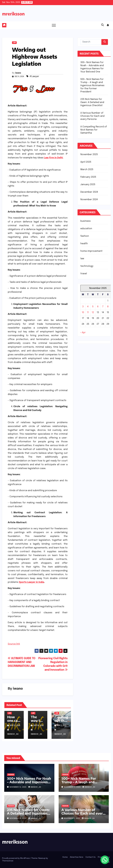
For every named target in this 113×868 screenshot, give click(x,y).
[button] (103, 25)
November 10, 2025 (18, 818)
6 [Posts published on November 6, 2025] (98, 307)
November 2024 (89, 200)
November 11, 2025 (73, 787)
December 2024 (89, 192)
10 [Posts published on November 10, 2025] (83, 312)
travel (84, 274)
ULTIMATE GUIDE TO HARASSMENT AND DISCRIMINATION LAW (22, 662)
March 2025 (87, 170)
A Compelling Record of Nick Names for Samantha (94, 130)
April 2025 (86, 162)
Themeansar (8, 861)
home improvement (91, 251)
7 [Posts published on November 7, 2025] (103, 307)
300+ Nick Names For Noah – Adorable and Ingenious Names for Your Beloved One (29, 784)
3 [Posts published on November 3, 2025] (83, 307)
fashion (85, 236)
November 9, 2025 (72, 818)
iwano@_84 (35, 787)
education (86, 229)
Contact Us (90, 857)
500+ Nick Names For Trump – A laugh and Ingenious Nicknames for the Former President (92, 85)
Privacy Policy (104, 857)
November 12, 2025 (18, 787)
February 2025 (88, 177)
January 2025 (88, 185)
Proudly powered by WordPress (16, 858)
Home (65, 857)
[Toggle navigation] (54, 25)
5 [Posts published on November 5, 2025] (93, 307)
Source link (14, 644)
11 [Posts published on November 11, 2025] (88, 312)
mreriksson (13, 14)
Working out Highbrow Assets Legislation (35, 57)
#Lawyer (34, 76)
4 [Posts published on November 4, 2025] (88, 307)
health (84, 244)
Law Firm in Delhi (54, 158)
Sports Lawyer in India (31, 582)
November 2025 (89, 154)
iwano (18, 73)
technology (87, 266)
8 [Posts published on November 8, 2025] (108, 307)
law (14, 43)
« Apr (83, 333)
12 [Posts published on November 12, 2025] (93, 312)
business (85, 221)
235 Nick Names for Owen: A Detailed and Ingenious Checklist (92, 102)
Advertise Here (77, 857)
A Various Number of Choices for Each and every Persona (92, 116)
